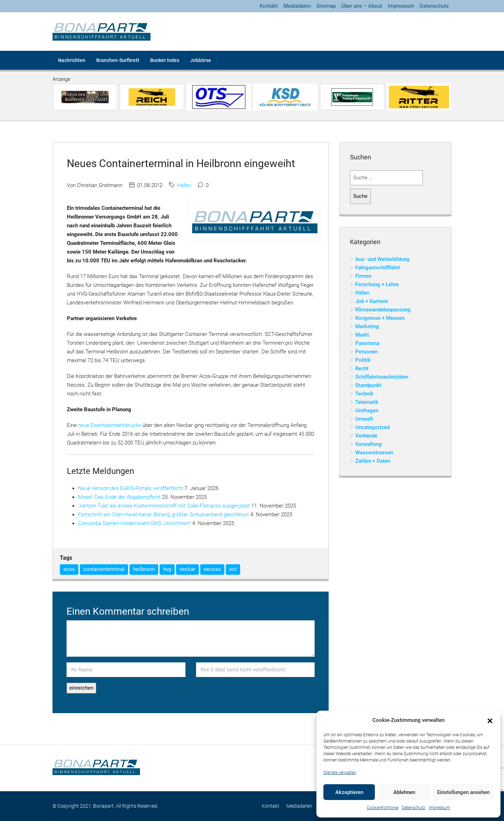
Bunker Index (165, 60)
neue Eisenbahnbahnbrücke (110, 425)
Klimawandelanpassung (383, 310)
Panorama (367, 343)
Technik (364, 394)
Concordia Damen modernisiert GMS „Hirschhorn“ (134, 523)
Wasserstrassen (374, 453)
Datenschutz (414, 808)
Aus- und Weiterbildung (382, 259)
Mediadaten (297, 6)
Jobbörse (201, 60)
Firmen (363, 276)
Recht (362, 368)
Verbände (366, 436)
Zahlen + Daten (373, 461)
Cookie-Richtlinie (383, 808)
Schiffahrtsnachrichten (382, 377)
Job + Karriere (372, 301)
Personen (366, 352)
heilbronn (144, 569)
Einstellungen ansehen (463, 792)
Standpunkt (368, 385)
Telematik (367, 402)
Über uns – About (362, 6)
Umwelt (364, 419)
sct (233, 569)
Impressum (439, 808)
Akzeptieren (349, 792)
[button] (490, 720)
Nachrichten (72, 60)
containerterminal (104, 569)
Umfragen (367, 410)
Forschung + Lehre (377, 284)
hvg (167, 569)
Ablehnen (404, 792)
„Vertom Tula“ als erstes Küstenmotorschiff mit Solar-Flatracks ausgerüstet (164, 506)
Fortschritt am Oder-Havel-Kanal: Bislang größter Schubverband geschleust (163, 515)
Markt (362, 335)
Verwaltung (369, 444)
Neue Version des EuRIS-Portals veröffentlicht (131, 488)
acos (69, 569)
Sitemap (326, 6)
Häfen (184, 185)
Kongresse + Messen (380, 318)
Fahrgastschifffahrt (378, 268)
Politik (363, 360)
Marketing (367, 326)
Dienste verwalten (340, 773)
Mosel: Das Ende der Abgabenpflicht (119, 497)
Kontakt (269, 6)
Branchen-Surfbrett (118, 60)
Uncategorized (372, 427)
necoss (212, 569)
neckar (187, 569)
